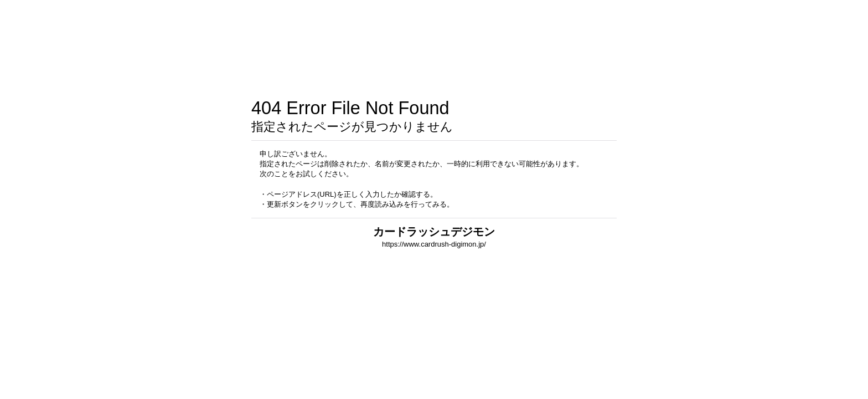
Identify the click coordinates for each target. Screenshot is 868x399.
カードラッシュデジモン (434, 232)
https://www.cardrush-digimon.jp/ (434, 244)
